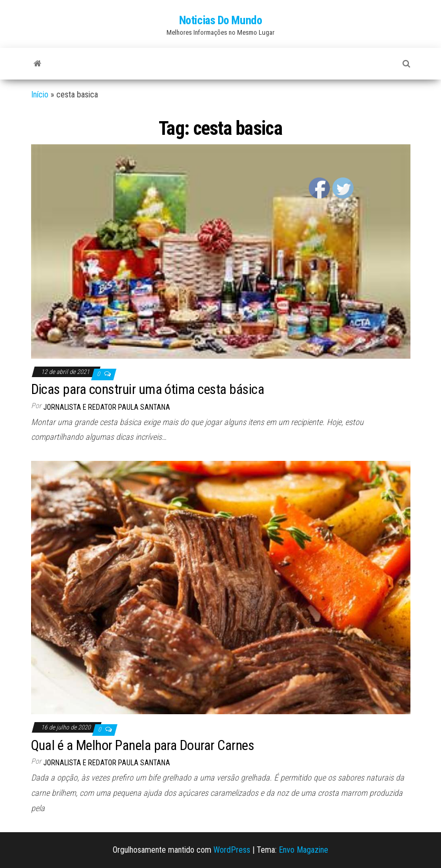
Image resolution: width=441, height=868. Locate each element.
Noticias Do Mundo (221, 20)
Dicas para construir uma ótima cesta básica (148, 389)
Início (40, 95)
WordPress (232, 850)
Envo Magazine (303, 850)
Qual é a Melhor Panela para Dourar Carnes (143, 745)
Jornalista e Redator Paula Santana (107, 407)
